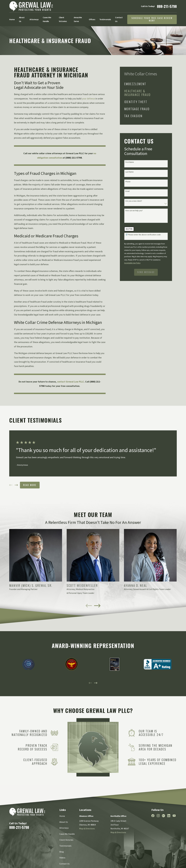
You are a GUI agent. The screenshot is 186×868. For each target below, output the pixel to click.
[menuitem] (144, 84)
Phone (128, 182)
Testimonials (65, 846)
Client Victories (66, 840)
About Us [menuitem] (22, 19)
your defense (88, 99)
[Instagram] (158, 816)
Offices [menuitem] (92, 19)
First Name (130, 162)
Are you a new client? (134, 201)
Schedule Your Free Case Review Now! (152, 19)
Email (127, 191)
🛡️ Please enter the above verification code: (143, 235)
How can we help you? (134, 211)
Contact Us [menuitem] (119, 19)
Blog (62, 852)
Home (62, 816)
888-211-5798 (167, 6)
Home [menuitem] (12, 19)
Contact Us (64, 864)
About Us (64, 822)
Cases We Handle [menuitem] (47, 19)
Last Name (130, 172)
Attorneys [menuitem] (34, 19)
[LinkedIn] (169, 816)
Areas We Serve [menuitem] (78, 19)
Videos (62, 858)
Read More (30, 485)
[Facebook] (153, 816)
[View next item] (16, 485)
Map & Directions (87, 829)
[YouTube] (174, 816)
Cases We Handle (67, 834)
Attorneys (64, 828)
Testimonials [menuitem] (105, 19)
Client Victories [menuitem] (63, 19)
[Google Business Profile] (163, 816)
